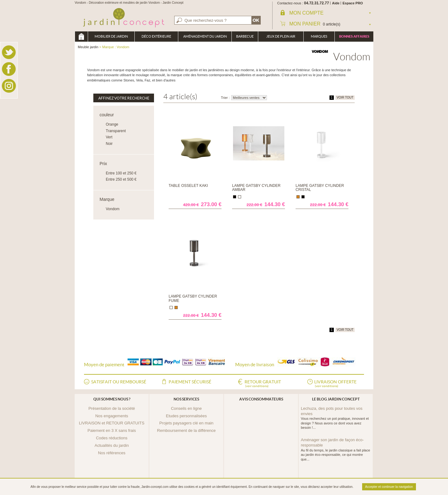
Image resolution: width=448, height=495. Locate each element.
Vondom (113, 209)
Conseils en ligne (186, 408)
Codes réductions (112, 438)
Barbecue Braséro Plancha (245, 38)
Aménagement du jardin (205, 36)
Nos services (186, 399)
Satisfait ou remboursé (119, 382)
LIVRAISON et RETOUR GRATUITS (112, 423)
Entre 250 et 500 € (121, 179)
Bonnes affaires (354, 36)
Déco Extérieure (156, 36)
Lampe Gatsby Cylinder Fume (193, 298)
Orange (112, 124)
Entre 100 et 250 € (121, 173)
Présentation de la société (112, 408)
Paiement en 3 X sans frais (112, 430)
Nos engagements (112, 416)
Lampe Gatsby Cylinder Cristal (320, 188)
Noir (109, 144)
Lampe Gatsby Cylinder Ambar (256, 188)
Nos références (112, 453)
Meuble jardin (81, 37)
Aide (336, 3)
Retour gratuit (263, 384)
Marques (319, 36)
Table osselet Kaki (188, 186)
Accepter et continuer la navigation (389, 487)
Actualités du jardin (112, 445)
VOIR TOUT (345, 97)
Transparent (116, 131)
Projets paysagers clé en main (186, 423)
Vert (109, 137)
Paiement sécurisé (190, 382)
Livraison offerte (335, 384)
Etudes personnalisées (186, 416)
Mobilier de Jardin (111, 36)
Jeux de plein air (281, 36)
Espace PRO (353, 3)
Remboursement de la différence (186, 430)
